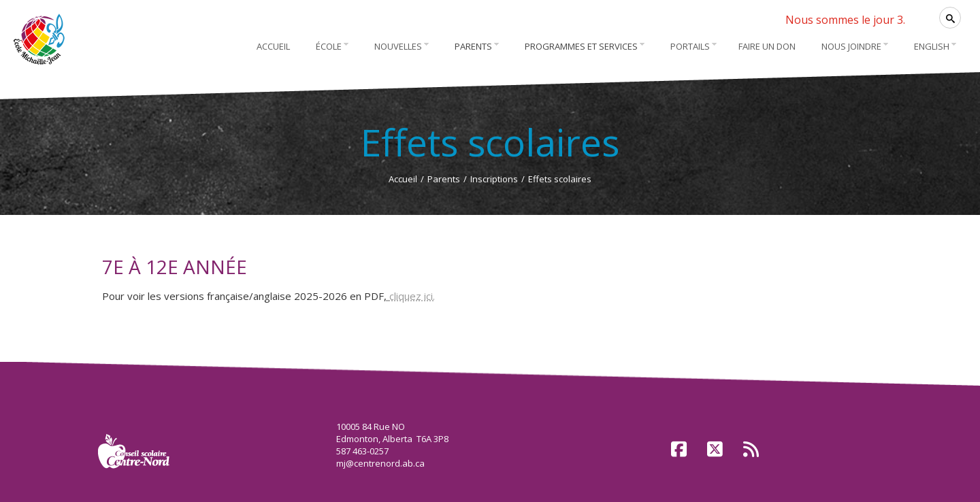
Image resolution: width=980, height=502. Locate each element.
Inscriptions (494, 179)
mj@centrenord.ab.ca (380, 463)
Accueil (403, 179)
